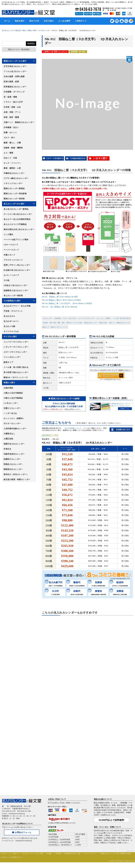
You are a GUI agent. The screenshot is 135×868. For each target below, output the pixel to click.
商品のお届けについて (103, 799)
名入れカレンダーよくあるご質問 (33, 854)
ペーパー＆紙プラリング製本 (16, 240)
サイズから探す (10, 337)
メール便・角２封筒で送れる (122, 318)
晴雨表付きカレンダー (13, 469)
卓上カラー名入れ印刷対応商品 (17, 219)
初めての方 (34, 21)
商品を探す (20, 21)
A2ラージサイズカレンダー (15, 352)
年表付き (7, 449)
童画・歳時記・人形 (12, 168)
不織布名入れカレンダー (14, 173)
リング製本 (8, 234)
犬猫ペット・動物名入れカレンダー (120, 323)
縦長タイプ (46, 327)
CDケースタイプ (11, 245)
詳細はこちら (125, 409)
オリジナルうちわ (11, 331)
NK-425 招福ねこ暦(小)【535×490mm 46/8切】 (62, 300)
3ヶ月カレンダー (47, 318)
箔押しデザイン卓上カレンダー (17, 265)
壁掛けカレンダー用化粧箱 (15, 194)
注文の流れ (49, 21)
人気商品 (45, 323)
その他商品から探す (12, 301)
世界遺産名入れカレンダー (15, 87)
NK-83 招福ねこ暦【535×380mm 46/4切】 (60, 297)
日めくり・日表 (10, 158)
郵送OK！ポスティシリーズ (59, 327)
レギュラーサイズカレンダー (16, 347)
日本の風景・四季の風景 (14, 77)
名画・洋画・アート (12, 112)
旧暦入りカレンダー (12, 408)
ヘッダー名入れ (10, 413)
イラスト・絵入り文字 (69, 318)
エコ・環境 (8, 153)
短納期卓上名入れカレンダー (16, 290)
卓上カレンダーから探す (14, 204)
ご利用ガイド (81, 21)
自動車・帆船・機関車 (13, 148)
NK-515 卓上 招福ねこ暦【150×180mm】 (60, 307)
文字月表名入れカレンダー (15, 66)
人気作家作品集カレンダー (15, 429)
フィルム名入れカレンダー (15, 71)
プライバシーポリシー (90, 854)
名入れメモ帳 (9, 326)
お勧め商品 (58, 318)
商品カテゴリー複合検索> (19, 49)
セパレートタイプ (11, 275)
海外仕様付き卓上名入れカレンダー (19, 229)
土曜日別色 (8, 439)
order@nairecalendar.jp (24, 841)
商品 (63, 323)
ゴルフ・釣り (9, 138)
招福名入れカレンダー (91, 323)
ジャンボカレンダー (12, 357)
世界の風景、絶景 (11, 82)
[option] (87, 103)
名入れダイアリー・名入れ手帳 (17, 306)
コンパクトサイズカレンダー (86, 318)
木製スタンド (9, 255)
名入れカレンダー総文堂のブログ (11, 857)
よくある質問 (64, 21)
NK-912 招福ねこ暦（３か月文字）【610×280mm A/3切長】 (67, 303)
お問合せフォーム (22, 832)
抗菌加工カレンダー (12, 459)
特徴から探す (103, 323)
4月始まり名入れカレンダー (16, 285)
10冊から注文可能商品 (13, 393)
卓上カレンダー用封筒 (13, 296)
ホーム (7, 21)
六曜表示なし (9, 434)
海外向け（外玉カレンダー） (16, 474)
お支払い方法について (57, 799)
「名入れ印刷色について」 (73, 428)
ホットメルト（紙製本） (104, 318)
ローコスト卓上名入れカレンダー (18, 214)
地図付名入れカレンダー (14, 444)
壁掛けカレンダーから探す (74, 323)
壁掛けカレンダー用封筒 (14, 199)
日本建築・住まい (11, 127)
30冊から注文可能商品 (13, 398)
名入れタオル (9, 316)
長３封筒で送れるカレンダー (16, 372)
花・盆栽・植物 (10, 97)
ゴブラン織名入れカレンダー (16, 178)
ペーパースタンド (11, 250)
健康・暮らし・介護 (12, 143)
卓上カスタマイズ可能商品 (15, 224)
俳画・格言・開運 (55, 323)
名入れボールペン (11, 321)
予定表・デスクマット (13, 311)
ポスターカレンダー (12, 423)
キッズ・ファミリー (12, 163)
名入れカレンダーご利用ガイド (11, 854)
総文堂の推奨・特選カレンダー (17, 479)
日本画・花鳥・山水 (12, 107)
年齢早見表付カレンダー (14, 454)
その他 (6, 280)
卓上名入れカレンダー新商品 (16, 209)
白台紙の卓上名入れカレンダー (17, 270)
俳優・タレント (10, 132)
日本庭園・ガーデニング (14, 92)
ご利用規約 (58, 854)
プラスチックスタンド (13, 260)
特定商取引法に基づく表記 (72, 854)
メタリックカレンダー (13, 183)
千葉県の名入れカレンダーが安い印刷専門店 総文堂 (116, 854)
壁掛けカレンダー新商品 (14, 188)
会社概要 (49, 854)
